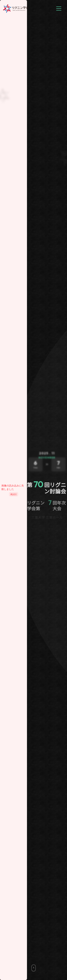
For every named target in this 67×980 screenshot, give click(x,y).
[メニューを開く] (59, 9)
